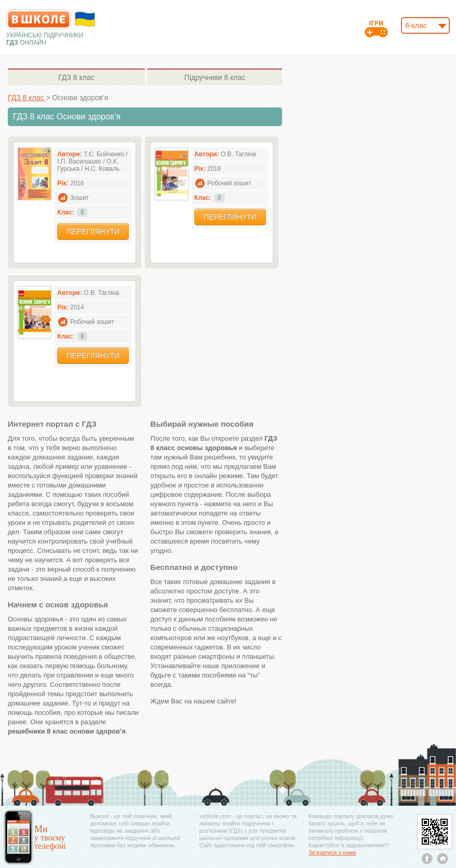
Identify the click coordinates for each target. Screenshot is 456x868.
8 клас (76, 77)
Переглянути (93, 232)
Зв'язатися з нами (332, 852)
